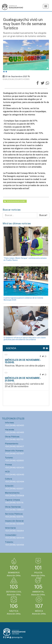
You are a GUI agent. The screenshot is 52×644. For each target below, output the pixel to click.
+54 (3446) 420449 (15, 538)
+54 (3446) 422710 (14, 439)
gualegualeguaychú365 (15, 201)
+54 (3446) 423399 (14, 524)
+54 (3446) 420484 (15, 482)
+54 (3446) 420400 (15, 425)
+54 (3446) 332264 (14, 531)
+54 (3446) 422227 (14, 489)
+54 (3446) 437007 (15, 454)
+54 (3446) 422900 (14, 461)
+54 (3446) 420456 (15, 545)
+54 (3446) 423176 (14, 503)
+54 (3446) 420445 (15, 475)
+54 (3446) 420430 (15, 468)
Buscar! (43, 215)
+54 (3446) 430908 (15, 496)
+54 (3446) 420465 (15, 432)
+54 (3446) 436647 (15, 510)
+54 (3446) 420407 (15, 446)
